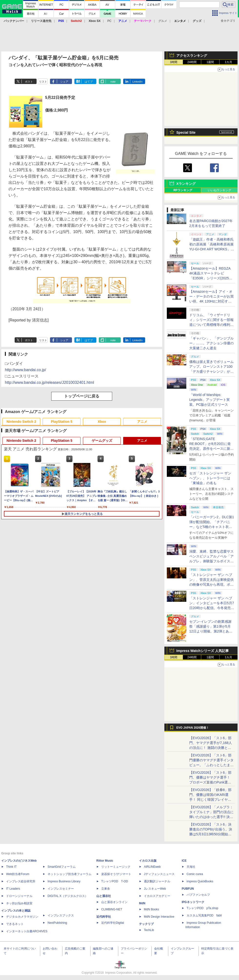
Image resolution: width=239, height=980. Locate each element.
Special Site (186, 132)
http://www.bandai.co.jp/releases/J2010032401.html (50, 382)
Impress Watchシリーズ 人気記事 (203, 651)
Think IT (11, 867)
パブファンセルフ (198, 895)
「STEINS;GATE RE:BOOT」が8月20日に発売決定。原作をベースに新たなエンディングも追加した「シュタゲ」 (211, 449)
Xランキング (186, 184)
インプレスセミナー (61, 889)
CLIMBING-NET (112, 909)
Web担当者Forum (18, 874)
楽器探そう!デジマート (116, 874)
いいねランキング (219, 190)
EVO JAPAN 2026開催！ (193, 728)
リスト (43, 82)
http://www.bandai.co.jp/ (25, 370)
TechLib (149, 930)
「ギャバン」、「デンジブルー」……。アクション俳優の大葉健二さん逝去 (211, 343)
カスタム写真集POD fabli (204, 915)
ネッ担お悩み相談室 (19, 903)
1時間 (174, 62)
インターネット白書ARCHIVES (27, 931)
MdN (142, 903)
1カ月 (229, 62)
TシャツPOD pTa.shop (202, 908)
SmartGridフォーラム (62, 867)
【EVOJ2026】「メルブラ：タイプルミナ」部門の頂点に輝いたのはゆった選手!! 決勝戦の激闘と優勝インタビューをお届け (211, 817)
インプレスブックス (61, 915)
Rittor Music (105, 861)
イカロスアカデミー (157, 896)
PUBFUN (188, 889)
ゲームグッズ (102, 441)
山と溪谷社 (104, 896)
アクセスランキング (192, 56)
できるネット (15, 924)
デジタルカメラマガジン (22, 917)
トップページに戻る (82, 396)
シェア (64, 82)
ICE (184, 861)
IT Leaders (13, 889)
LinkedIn (138, 82)
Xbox (102, 422)
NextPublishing (57, 923)
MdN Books (151, 909)
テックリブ (146, 924)
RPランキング (183, 190)
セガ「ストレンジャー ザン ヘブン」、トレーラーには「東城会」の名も (210, 478)
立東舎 (106, 889)
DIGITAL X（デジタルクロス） (68, 896)
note (113, 82)
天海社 (191, 867)
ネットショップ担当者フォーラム (70, 874)
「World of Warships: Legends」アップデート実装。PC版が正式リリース (209, 400)
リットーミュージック (116, 867)
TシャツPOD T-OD (115, 881)
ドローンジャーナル (19, 896)
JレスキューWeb (155, 889)
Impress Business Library (64, 881)
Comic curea (195, 874)
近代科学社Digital (113, 923)
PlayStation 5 (62, 422)
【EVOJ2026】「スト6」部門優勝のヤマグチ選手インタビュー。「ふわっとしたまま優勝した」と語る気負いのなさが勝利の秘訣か (211, 765)
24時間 (192, 62)
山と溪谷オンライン (114, 902)
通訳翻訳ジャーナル (157, 881)
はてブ (89, 82)
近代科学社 (104, 917)
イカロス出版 (148, 861)
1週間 (210, 62)
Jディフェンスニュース (159, 874)
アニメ (142, 422)
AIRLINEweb (152, 867)
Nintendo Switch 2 (21, 422)
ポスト (29, 82)
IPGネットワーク (193, 902)
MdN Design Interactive (159, 917)
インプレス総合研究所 (21, 881)
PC (109, 21)
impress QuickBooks (200, 881)
